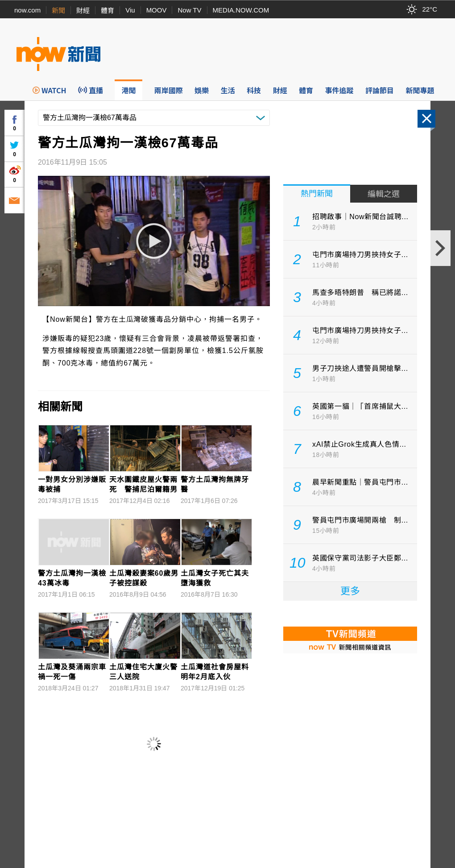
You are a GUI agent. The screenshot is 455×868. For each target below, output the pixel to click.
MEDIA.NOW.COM (241, 10)
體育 (108, 10)
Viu (130, 10)
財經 (83, 10)
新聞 (58, 10)
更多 (350, 591)
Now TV (189, 10)
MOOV (157, 10)
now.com (27, 10)
